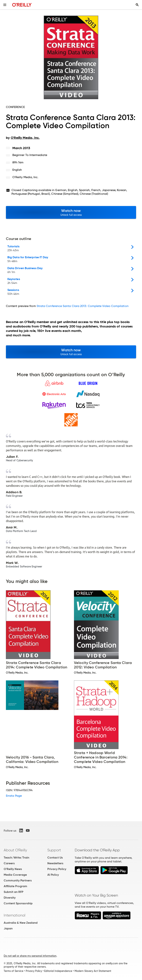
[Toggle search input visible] (137, 5)
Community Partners (18, 880)
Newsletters (55, 863)
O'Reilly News (13, 869)
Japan (8, 928)
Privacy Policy (57, 869)
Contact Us (55, 858)
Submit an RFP (13, 892)
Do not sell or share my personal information (30, 956)
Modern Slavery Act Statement (93, 971)
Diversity (10, 898)
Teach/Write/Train (16, 858)
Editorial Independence (58, 971)
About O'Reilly (15, 850)
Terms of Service (13, 971)
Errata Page (14, 796)
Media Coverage (15, 875)
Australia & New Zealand (21, 923)
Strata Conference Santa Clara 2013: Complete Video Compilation (83, 306)
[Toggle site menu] (5, 5)
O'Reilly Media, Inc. (25, 177)
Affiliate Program (15, 886)
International (15, 915)
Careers (9, 863)
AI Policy (53, 875)
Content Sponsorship (18, 903)
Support (54, 850)
